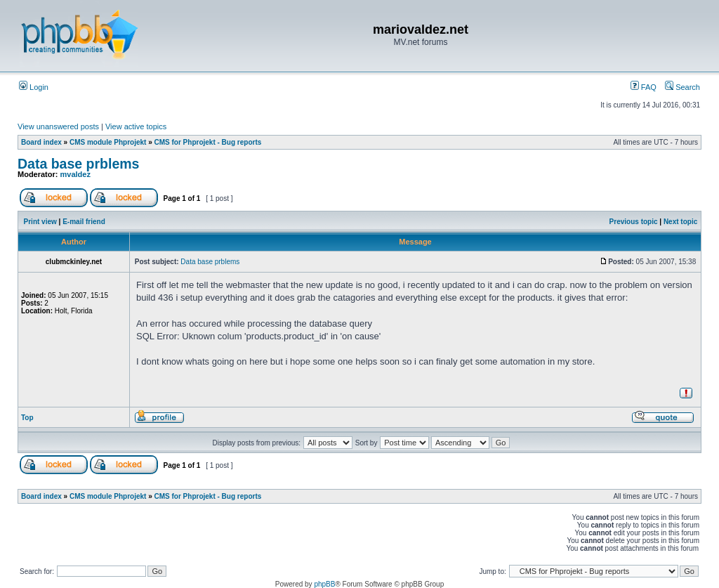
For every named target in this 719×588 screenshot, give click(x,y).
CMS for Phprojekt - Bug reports (208, 142)
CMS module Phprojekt (108, 142)
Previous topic (634, 222)
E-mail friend (84, 222)
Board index (41, 142)
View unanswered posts (58, 126)
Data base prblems (78, 164)
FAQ (644, 87)
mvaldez (75, 174)
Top (27, 418)
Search (682, 87)
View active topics (136, 126)
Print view (40, 222)
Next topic (680, 222)
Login (34, 87)
